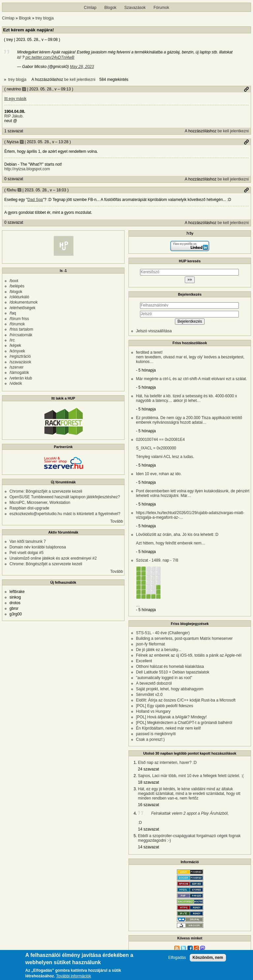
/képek (15, 345)
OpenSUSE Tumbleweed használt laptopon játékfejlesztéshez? (65, 497)
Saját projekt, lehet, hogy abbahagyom (170, 689)
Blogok (111, 8)
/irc (12, 340)
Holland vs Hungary (153, 711)
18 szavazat (149, 782)
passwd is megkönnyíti (156, 734)
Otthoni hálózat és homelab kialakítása (170, 667)
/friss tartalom (21, 329)
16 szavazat (149, 805)
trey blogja (44, 18)
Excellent (144, 661)
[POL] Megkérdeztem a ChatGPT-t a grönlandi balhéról (184, 723)
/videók (16, 383)
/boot (14, 281)
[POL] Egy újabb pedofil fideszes (165, 706)
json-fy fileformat (151, 644)
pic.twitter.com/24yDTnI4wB (50, 57)
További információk (73, 976)
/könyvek (17, 351)
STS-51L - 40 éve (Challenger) (163, 633)
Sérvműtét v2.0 (149, 695)
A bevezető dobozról (154, 683)
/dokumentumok (24, 302)
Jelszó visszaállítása (154, 331)
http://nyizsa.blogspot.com (27, 169)
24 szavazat (149, 769)
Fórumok (161, 8)
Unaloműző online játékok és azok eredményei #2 (53, 558)
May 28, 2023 (82, 67)
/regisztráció (20, 356)
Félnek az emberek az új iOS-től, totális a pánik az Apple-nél (189, 655)
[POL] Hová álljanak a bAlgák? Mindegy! (171, 717)
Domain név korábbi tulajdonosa (38, 547)
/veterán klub (21, 378)
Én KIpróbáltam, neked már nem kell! (169, 728)
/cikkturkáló (19, 297)
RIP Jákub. (14, 116)
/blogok (16, 292)
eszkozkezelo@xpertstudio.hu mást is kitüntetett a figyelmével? (65, 514)
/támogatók (19, 373)
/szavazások (20, 362)
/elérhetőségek (23, 308)
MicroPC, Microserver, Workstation (40, 503)
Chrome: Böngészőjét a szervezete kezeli (46, 491)
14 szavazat (149, 829)
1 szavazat (14, 131)
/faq (13, 313)
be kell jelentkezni (80, 80)
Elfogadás (177, 958)
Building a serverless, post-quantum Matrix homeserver (184, 638)
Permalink (246, 89)
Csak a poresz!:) (150, 739)
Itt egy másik (15, 99)
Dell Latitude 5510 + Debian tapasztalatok (173, 672)
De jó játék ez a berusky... (159, 650)
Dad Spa (35, 200)
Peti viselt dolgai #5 (27, 553)
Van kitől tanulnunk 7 (28, 541)
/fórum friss (19, 319)
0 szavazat (14, 179)
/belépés (17, 286)
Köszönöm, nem (208, 958)
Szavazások (135, 8)
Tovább (117, 521)
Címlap (90, 8)
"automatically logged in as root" (164, 678)
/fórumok (17, 324)
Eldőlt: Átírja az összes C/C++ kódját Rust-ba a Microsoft (186, 700)
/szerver (17, 367)
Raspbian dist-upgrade (29, 508)
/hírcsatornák (21, 335)
